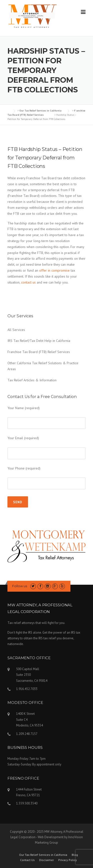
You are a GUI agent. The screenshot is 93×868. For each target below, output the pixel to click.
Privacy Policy (68, 860)
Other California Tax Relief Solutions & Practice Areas (43, 366)
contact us (28, 282)
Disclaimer (46, 860)
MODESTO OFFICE (25, 703)
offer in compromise (54, 270)
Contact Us (27, 860)
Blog (75, 855)
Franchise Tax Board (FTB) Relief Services (39, 352)
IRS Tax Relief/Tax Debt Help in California (39, 341)
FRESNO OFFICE (23, 778)
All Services (16, 330)
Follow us (20, 586)
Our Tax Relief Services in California (43, 855)
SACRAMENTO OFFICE (29, 658)
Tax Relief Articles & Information (32, 380)
